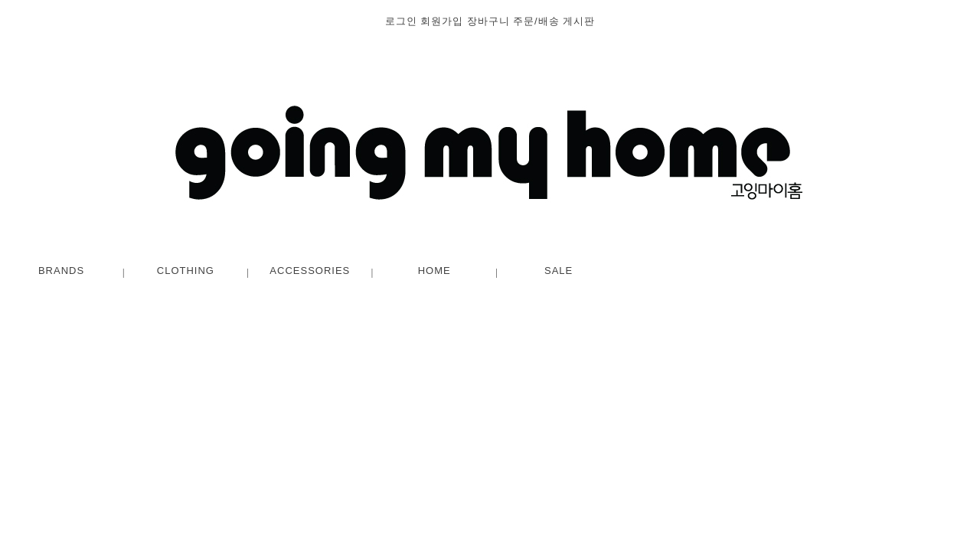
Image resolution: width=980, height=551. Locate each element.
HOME (434, 271)
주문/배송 (536, 21)
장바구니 (488, 21)
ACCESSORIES (310, 271)
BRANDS (61, 271)
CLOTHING (186, 271)
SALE (559, 271)
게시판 (579, 21)
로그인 (401, 21)
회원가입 (442, 21)
